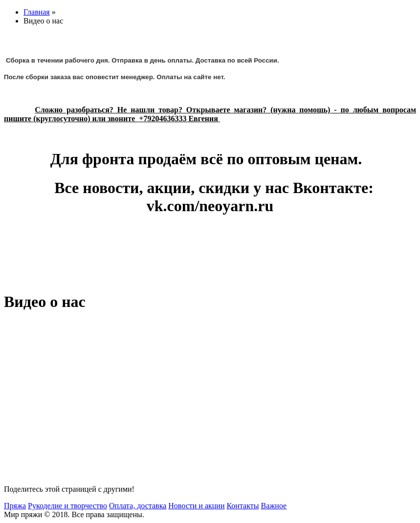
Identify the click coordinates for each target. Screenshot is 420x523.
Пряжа (15, 506)
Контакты (243, 506)
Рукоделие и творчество (67, 506)
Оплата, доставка (138, 506)
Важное (274, 506)
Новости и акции (196, 506)
